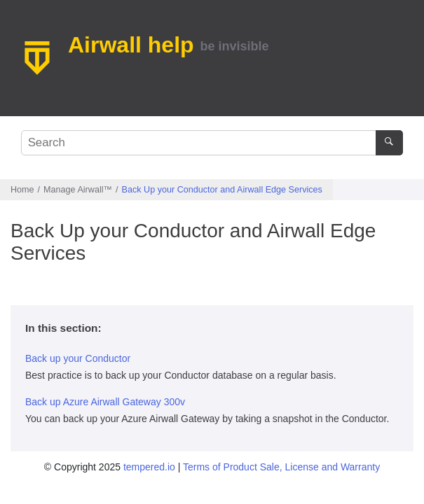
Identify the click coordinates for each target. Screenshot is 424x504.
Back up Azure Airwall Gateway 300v (105, 402)
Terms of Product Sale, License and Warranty (281, 467)
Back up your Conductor (78, 358)
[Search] (389, 143)
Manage (78, 190)
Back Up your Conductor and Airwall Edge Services (222, 190)
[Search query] (212, 143)
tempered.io (149, 467)
